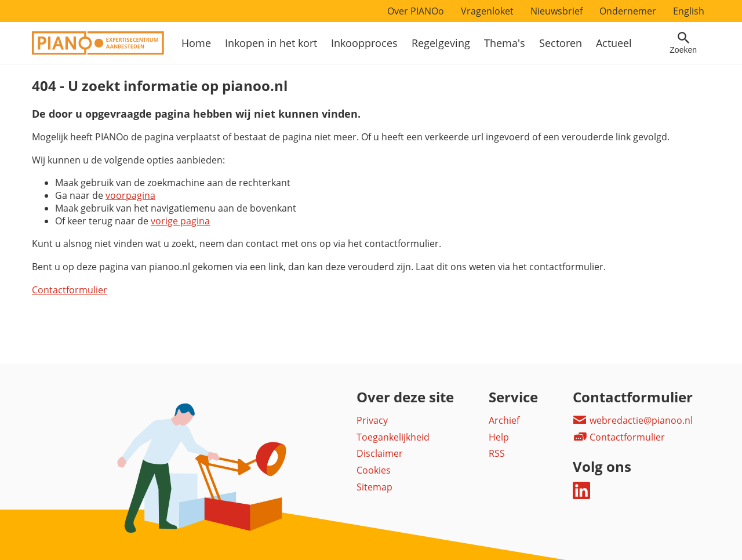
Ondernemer (628, 11)
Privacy (372, 420)
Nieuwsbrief (556, 11)
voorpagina (130, 195)
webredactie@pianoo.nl (633, 420)
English (689, 11)
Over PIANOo (416, 11)
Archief (504, 420)
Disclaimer (380, 453)
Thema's (505, 43)
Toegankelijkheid (393, 437)
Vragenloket (487, 11)
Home (196, 43)
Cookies (374, 470)
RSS (497, 453)
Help (499, 437)
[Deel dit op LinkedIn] (581, 496)
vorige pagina (180, 221)
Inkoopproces (364, 43)
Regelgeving (441, 43)
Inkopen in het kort (271, 43)
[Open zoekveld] (683, 43)
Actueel (614, 43)
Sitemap (374, 487)
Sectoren (561, 43)
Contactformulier (70, 290)
